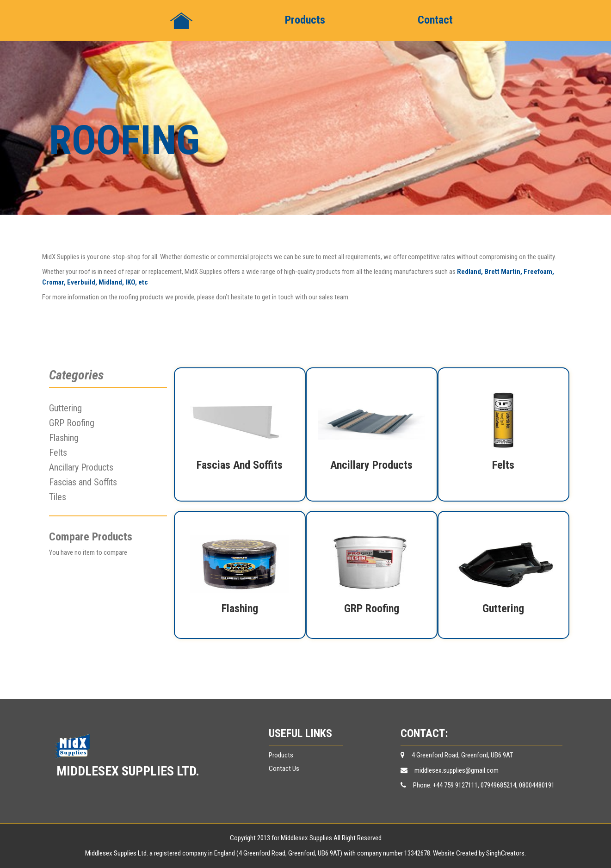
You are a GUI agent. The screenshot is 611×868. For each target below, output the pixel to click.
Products (305, 20)
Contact (435, 20)
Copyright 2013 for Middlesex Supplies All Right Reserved (306, 838)
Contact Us (284, 769)
